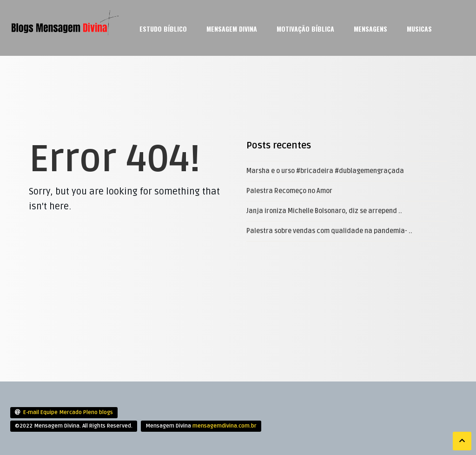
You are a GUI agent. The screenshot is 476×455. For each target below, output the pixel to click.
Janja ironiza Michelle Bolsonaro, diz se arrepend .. (324, 211)
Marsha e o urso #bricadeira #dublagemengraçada (325, 171)
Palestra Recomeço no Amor (289, 191)
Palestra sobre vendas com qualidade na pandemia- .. (329, 231)
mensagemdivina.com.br (225, 426)
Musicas (419, 29)
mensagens (370, 29)
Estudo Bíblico (163, 29)
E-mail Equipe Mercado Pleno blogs (68, 412)
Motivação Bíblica (305, 29)
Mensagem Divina (232, 29)
